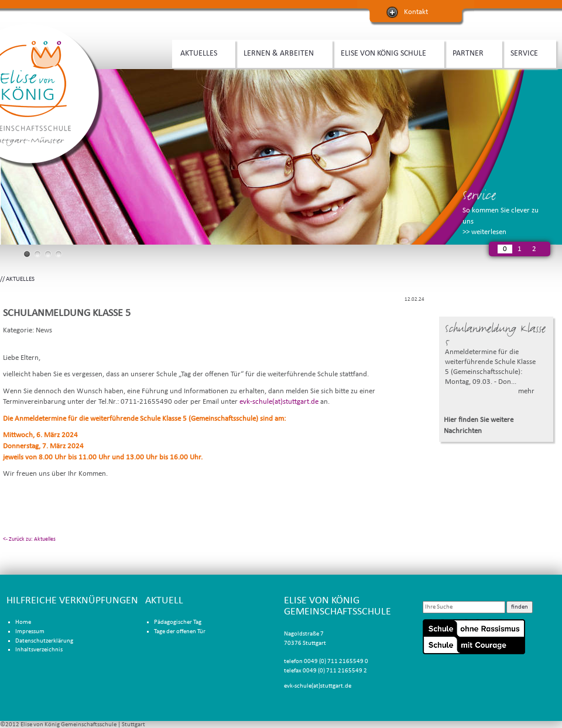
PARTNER (470, 52)
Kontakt (416, 12)
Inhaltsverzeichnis (39, 650)
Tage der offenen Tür (180, 632)
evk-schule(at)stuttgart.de (279, 402)
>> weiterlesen (484, 232)
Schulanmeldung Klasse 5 (495, 335)
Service (479, 195)
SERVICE (526, 52)
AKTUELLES (201, 52)
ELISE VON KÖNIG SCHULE (385, 52)
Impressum (30, 632)
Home (23, 622)
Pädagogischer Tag (178, 622)
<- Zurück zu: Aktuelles (29, 539)
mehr (526, 391)
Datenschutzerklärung (44, 641)
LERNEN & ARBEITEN (281, 52)
